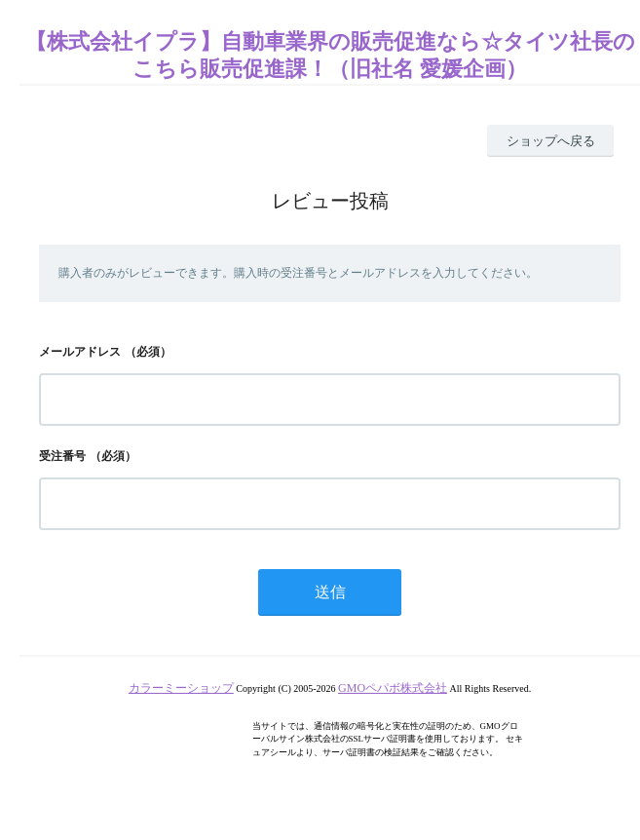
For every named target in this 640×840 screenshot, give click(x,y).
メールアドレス (80, 352)
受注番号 (62, 456)
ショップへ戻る (551, 141)
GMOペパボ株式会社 (393, 688)
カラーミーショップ (181, 688)
